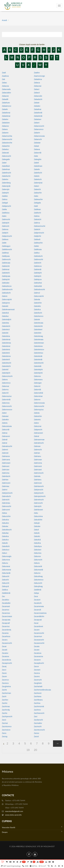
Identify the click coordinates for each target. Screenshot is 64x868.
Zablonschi (6, 259)
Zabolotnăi (38, 360)
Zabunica (38, 553)
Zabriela (37, 476)
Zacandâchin (39, 616)
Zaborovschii (39, 406)
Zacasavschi (39, 640)
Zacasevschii (39, 643)
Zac (3, 596)
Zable (4, 243)
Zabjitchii (37, 236)
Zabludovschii (39, 289)
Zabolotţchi (38, 370)
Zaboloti (5, 333)
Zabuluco (6, 550)
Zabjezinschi (7, 236)
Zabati (36, 146)
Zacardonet (39, 626)
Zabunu (5, 563)
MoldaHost (49, 846)
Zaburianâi (6, 573)
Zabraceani (38, 433)
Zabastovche (7, 143)
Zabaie (37, 103)
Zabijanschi (6, 206)
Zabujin (37, 523)
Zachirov (37, 710)
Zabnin (5, 296)
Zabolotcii (6, 329)
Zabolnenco (39, 316)
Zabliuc (37, 253)
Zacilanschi (38, 720)
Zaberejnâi (6, 186)
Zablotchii (6, 266)
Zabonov (37, 376)
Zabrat (4, 443)
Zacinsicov (6, 730)
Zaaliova (5, 76)
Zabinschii (6, 219)
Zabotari (5, 416)
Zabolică (5, 313)
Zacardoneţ (6, 630)
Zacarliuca (6, 636)
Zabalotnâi (38, 116)
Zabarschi (38, 139)
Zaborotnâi (6, 400)
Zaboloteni (38, 329)
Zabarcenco (39, 129)
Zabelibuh (6, 166)
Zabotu (5, 423)
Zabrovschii (7, 506)
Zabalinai (38, 109)
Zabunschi (38, 560)
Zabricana (6, 460)
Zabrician (6, 470)
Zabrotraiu (6, 503)
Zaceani (37, 670)
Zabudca (5, 520)
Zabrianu (37, 456)
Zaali (4, 73)
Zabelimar (6, 169)
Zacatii (5, 650)
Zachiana (38, 696)
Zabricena (38, 463)
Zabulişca (38, 546)
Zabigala (37, 203)
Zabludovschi (7, 289)
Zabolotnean (39, 343)
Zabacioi (5, 96)
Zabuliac (5, 533)
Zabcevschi (6, 156)
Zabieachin (38, 199)
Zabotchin (38, 416)
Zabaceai (38, 86)
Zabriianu (38, 480)
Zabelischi (38, 173)
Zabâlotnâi (6, 593)
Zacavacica (39, 656)
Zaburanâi (38, 566)
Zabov (36, 423)
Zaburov (37, 573)
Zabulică (37, 540)
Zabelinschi (6, 173)
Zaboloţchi (6, 373)
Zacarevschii (39, 633)
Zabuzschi (38, 583)
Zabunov (37, 556)
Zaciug (5, 736)
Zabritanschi (39, 486)
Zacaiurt (37, 600)
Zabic (36, 196)
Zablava (5, 239)
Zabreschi (38, 450)
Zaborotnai (38, 396)
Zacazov (37, 660)
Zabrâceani (38, 510)
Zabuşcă (5, 586)
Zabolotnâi (38, 356)
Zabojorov (6, 303)
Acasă (4, 20)
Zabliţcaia (6, 256)
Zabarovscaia (39, 136)
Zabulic (37, 533)
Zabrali (5, 440)
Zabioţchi (6, 223)
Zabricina (6, 473)
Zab (3, 79)
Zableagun (6, 246)
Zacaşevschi (7, 663)
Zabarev (5, 133)
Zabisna (5, 229)
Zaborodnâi (39, 393)
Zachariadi (38, 686)
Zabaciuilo (38, 96)
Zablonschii (39, 259)
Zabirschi (6, 226)
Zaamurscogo (39, 76)
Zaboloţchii (38, 373)
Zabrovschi (38, 503)
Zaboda (37, 299)
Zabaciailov (6, 93)
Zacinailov (38, 723)
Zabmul (37, 293)
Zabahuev (6, 103)
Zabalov (5, 119)
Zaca (36, 596)
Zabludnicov (7, 286)
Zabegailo (6, 159)
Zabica (5, 199)
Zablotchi (38, 263)
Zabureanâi (39, 570)
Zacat (4, 646)
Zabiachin (38, 193)
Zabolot (37, 319)
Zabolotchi (6, 326)
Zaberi (37, 186)
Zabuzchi (6, 583)
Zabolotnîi (6, 360)
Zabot (4, 413)
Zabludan (6, 283)
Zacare (37, 630)
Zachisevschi (39, 713)
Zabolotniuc (39, 353)
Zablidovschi (7, 249)
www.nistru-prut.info (13, 815)
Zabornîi (5, 393)
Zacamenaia (39, 606)
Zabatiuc (5, 149)
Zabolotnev (38, 346)
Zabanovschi (39, 126)
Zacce (36, 666)
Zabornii (37, 386)
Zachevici (38, 693)
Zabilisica (6, 213)
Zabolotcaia (39, 323)
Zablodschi (38, 256)
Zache (4, 690)
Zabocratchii (39, 296)
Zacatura (5, 656)
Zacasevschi (7, 643)
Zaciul (36, 736)
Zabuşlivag (38, 586)
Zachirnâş (6, 710)
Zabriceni (6, 466)
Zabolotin (38, 333)
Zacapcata (6, 620)
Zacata (37, 646)
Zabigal (5, 203)
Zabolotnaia (39, 340)
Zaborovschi (7, 406)
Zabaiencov (7, 106)
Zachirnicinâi (39, 706)
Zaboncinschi (7, 376)
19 (28, 750)
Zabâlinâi (38, 590)
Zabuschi (6, 576)
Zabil (36, 206)
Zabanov (5, 126)
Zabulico (5, 540)
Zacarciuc (6, 626)
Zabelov (5, 179)
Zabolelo (37, 306)
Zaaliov (37, 73)
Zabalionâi (38, 113)
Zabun (4, 553)
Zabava (37, 149)
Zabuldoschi (7, 530)
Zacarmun (38, 636)
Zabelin (37, 169)
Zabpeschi (38, 430)
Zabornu (5, 390)
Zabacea (5, 86)
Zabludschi (6, 293)
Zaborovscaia (39, 403)
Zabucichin (6, 516)
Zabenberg (6, 183)
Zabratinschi (39, 443)
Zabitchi (37, 229)
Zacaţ (4, 666)
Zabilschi (37, 213)
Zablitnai (5, 253)
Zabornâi (37, 390)
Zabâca (5, 590)
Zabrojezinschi (40, 496)
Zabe (36, 156)
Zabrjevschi (39, 490)
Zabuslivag (38, 576)
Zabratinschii (7, 446)
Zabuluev (38, 550)
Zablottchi (6, 273)
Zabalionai (6, 113)
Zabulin (5, 543)
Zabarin (37, 133)
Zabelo (37, 176)
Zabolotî (5, 370)
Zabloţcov (38, 279)
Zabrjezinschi (7, 493)
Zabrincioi (38, 483)
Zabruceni (6, 510)
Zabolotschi (7, 363)
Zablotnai (6, 269)
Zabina (37, 216)
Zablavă (37, 239)
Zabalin (5, 109)
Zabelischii (6, 176)
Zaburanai (6, 566)
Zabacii (37, 93)
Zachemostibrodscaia (42, 690)
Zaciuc (37, 733)
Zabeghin (38, 159)
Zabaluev (38, 119)
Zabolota (5, 323)
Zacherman (6, 693)
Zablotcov (38, 266)
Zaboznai (38, 426)
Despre (32, 832)
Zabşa (36, 593)
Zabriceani (6, 463)
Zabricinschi (39, 473)
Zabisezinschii (40, 226)
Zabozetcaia (7, 426)
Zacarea (5, 633)
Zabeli (36, 163)
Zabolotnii (6, 353)
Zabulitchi (6, 546)
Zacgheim (38, 683)
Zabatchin (6, 146)
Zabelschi (38, 179)
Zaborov (37, 400)
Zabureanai (6, 570)
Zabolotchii (38, 326)
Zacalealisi (6, 603)
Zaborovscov (7, 410)
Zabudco (5, 523)
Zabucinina (38, 516)
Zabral (37, 436)
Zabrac (5, 433)
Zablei (36, 246)
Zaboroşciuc (39, 410)
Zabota (37, 413)
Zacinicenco (7, 726)
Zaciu (4, 733)
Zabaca (37, 83)
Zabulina (37, 543)
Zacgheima (6, 686)
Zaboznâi (6, 430)
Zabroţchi (38, 506)
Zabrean (37, 446)
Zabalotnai (6, 116)
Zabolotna (6, 336)
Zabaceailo (6, 89)
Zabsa (4, 513)
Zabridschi (6, 476)
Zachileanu (38, 700)
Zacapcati (38, 620)
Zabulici (37, 536)
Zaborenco (6, 383)
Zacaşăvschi (39, 663)
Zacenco (5, 680)
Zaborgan (38, 383)
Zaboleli (5, 306)
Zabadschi (38, 99)
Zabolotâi (38, 366)
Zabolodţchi (7, 319)
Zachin (5, 703)
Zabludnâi (38, 286)
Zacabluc (6, 600)
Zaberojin (6, 189)
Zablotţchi (38, 273)
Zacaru (5, 640)
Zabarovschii (7, 139)
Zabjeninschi (39, 233)
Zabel (4, 163)
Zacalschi (38, 603)
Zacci (4, 670)
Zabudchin (38, 520)
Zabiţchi (5, 233)
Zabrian (37, 453)
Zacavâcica (6, 660)
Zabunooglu (7, 556)
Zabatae (37, 143)
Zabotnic (37, 420)
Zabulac (5, 526)
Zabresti (5, 453)
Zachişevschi (7, 716)
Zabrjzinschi (39, 493)
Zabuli (36, 530)
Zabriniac (6, 486)
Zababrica (38, 79)
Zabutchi (5, 580)
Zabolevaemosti (8, 309)
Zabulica (5, 536)
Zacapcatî (6, 623)
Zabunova (6, 560)
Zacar (36, 623)
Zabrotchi (6, 500)
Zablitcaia (38, 249)
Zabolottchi (6, 366)
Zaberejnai (38, 183)
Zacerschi (38, 680)
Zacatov (5, 653)
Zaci (36, 716)
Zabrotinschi (39, 500)
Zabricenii (38, 466)
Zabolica (37, 309)
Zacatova (38, 653)
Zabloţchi (38, 276)
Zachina (37, 703)
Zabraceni (6, 436)
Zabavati (5, 153)
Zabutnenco (39, 580)
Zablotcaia (6, 263)
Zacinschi (38, 726)
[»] (57, 744)
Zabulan (37, 526)
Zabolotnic (6, 350)
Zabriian (5, 480)
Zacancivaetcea (40, 613)
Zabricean (38, 460)
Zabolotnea (6, 343)
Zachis (5, 713)
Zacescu (5, 683)
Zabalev (37, 106)
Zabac (4, 83)
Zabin (4, 216)
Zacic (4, 720)
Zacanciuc (6, 613)
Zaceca (37, 673)
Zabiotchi (38, 219)
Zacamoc (6, 610)
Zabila (4, 209)
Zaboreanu (38, 380)
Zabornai (5, 386)
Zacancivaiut (7, 616)
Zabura (37, 563)
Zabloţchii (6, 279)
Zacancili (37, 610)
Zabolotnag (38, 336)
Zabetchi (37, 189)
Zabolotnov (6, 356)
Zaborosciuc (7, 396)
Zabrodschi (6, 496)
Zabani (37, 123)
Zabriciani (38, 470)
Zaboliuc (5, 316)
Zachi (4, 696)
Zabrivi (5, 490)
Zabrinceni (6, 483)
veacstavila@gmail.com (14, 811)
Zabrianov (6, 456)
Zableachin (38, 243)
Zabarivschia (7, 136)
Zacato (37, 650)
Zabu (36, 513)
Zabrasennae (39, 440)
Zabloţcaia (6, 276)
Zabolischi (38, 313)
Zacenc (37, 676)
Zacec (4, 673)
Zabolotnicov (39, 350)
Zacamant (6, 606)
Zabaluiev (6, 123)
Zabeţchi (5, 193)
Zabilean (37, 209)
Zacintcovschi (39, 730)
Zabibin (5, 196)
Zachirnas (6, 706)
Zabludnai (38, 283)
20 (36, 750)
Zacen (4, 676)
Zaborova (6, 403)
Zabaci (37, 89)
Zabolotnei (6, 346)
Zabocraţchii (7, 299)
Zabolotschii (39, 363)
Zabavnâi (38, 153)
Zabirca (37, 223)
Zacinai (5, 723)
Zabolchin (38, 303)
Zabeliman (38, 166)
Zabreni (5, 450)
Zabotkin (5, 420)
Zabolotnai (6, 340)
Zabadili (5, 99)
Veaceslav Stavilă (32, 827)
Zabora (5, 380)
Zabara (5, 129)
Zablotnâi (38, 269)
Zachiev (5, 700)
